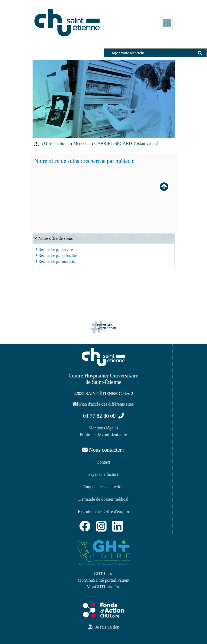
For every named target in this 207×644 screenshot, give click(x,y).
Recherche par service (55, 250)
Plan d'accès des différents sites (103, 404)
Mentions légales (103, 428)
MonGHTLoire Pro (104, 587)
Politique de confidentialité (103, 434)
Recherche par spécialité (56, 255)
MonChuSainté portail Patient (103, 580)
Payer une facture (103, 474)
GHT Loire (103, 574)
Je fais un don (103, 627)
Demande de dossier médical (103, 499)
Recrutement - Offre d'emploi (103, 511)
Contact (103, 462)
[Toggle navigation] (167, 23)
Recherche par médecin (56, 261)
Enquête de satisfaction (103, 487)
